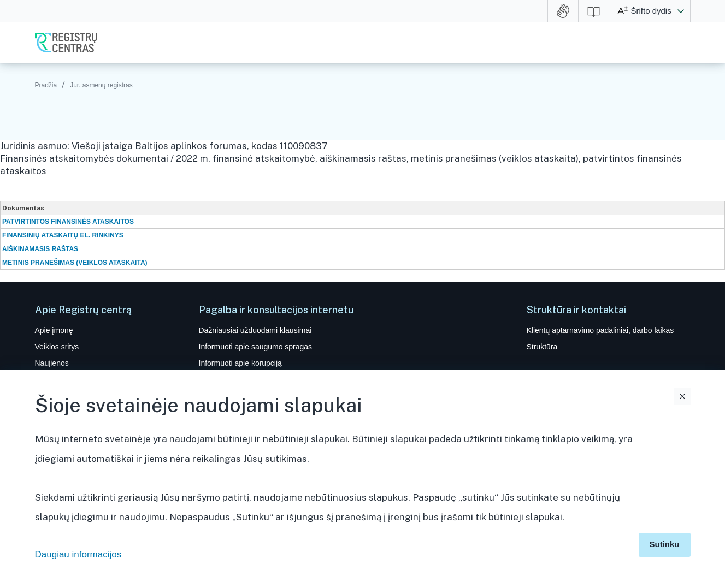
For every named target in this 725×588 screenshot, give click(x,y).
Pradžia (46, 85)
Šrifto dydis (651, 11)
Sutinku (665, 544)
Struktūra (542, 347)
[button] (681, 11)
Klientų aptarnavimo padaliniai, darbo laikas (600, 330)
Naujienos (52, 363)
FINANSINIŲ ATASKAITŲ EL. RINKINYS (63, 235)
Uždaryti (682, 396)
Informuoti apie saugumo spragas (256, 347)
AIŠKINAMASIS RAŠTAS (40, 249)
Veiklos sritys (57, 347)
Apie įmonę (54, 330)
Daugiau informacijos (78, 554)
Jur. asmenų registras (101, 85)
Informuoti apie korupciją (240, 363)
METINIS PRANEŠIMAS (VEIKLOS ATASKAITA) (75, 263)
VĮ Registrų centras (66, 43)
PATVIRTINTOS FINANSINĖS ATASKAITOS (68, 222)
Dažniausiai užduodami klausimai (255, 330)
